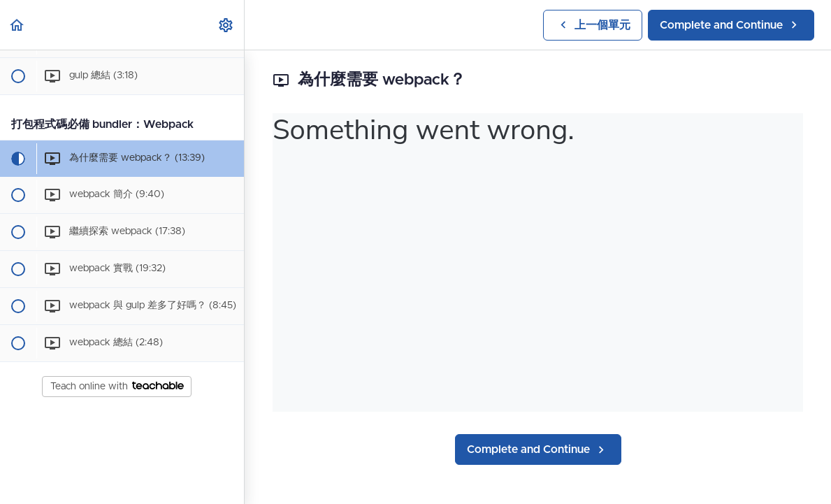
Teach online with (117, 387)
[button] (17, 25)
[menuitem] (226, 25)
